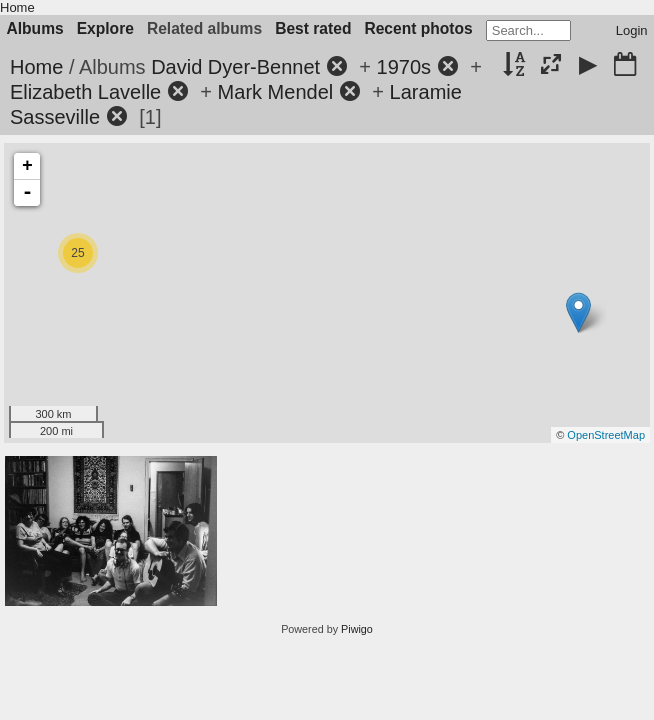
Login (632, 30)
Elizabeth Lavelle (85, 92)
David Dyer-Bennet (235, 67)
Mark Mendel (276, 92)
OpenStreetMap (606, 435)
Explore (105, 28)
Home (17, 7)
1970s (404, 67)
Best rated (313, 28)
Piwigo (357, 629)
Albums (35, 28)
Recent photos (418, 28)
